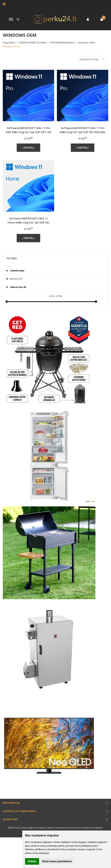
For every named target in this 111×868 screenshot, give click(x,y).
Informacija (11, 803)
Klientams (10, 819)
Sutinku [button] (32, 861)
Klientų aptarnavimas (19, 811)
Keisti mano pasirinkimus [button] (57, 861)
